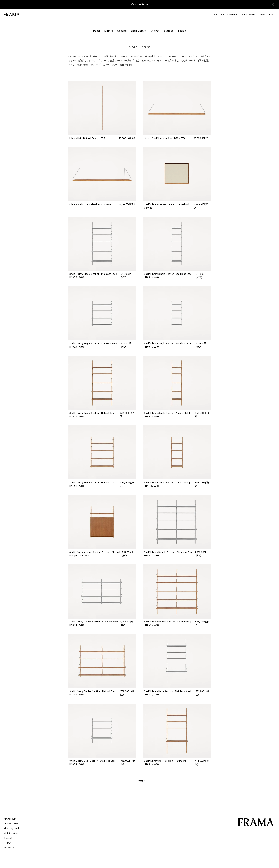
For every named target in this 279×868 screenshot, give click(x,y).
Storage (169, 31)
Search (262, 15)
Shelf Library (138, 31)
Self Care (219, 15)
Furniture (232, 15)
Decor (97, 31)
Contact (8, 838)
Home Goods (248, 15)
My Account (10, 819)
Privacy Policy (11, 824)
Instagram (9, 848)
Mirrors (109, 31)
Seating (122, 31)
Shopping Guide (12, 829)
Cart (271, 15)
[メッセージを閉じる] (273, 4)
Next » (141, 781)
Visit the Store (140, 4)
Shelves (155, 31)
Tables (182, 31)
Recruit (8, 843)
